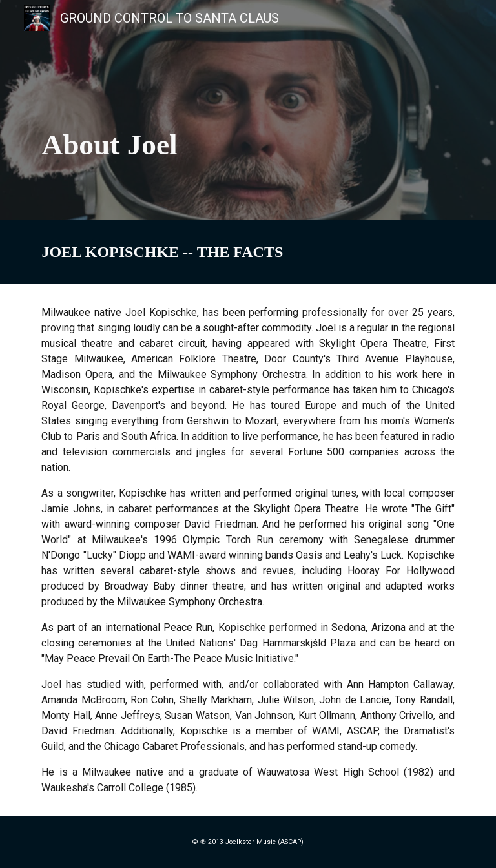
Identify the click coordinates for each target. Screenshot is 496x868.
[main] (248, 110)
